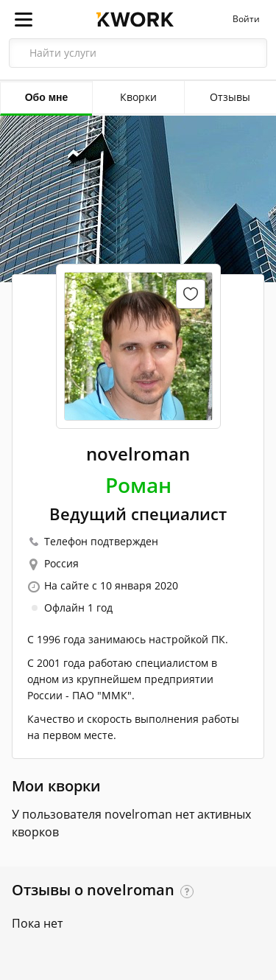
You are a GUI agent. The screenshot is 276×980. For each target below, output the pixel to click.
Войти (246, 19)
